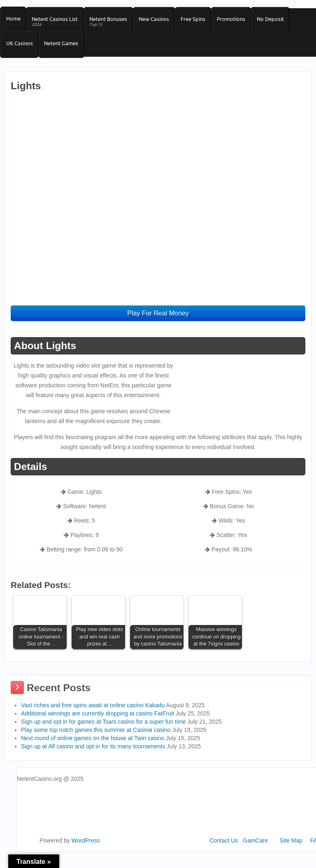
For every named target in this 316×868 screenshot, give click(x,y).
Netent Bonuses (112, 24)
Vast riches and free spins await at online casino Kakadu (93, 715)
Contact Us (224, 850)
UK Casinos (20, 50)
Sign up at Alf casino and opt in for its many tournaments (93, 756)
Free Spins (200, 21)
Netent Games (64, 50)
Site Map (291, 850)
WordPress (86, 850)
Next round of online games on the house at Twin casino (93, 748)
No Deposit (281, 21)
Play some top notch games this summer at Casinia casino (96, 740)
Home (14, 21)
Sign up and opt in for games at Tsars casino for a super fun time (103, 731)
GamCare (255, 850)
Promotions (240, 21)
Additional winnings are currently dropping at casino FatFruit (98, 723)
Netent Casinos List (57, 24)
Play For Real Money (158, 323)
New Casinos (160, 21)
